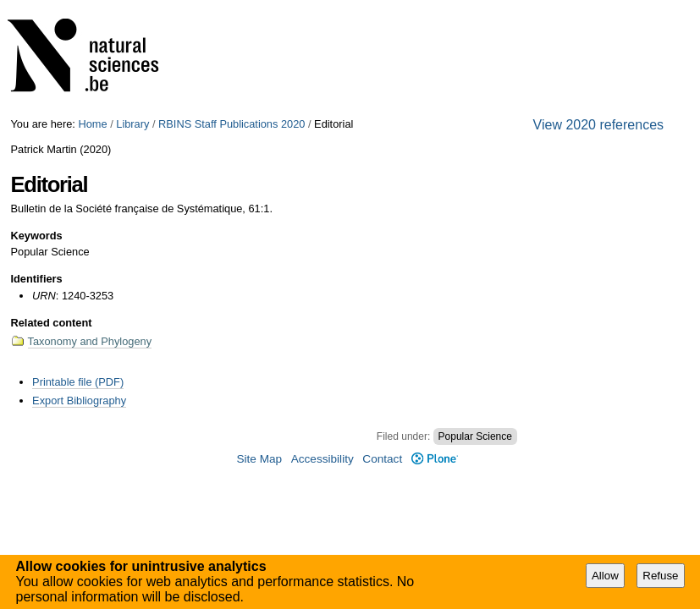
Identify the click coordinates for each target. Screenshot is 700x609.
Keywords (37, 236)
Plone (435, 459)
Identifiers (37, 279)
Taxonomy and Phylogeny (90, 341)
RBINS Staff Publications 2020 (231, 124)
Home (92, 124)
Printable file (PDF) (78, 382)
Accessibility (322, 459)
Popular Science (475, 436)
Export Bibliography (79, 401)
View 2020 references (598, 125)
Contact (382, 459)
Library (132, 124)
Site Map (259, 459)
